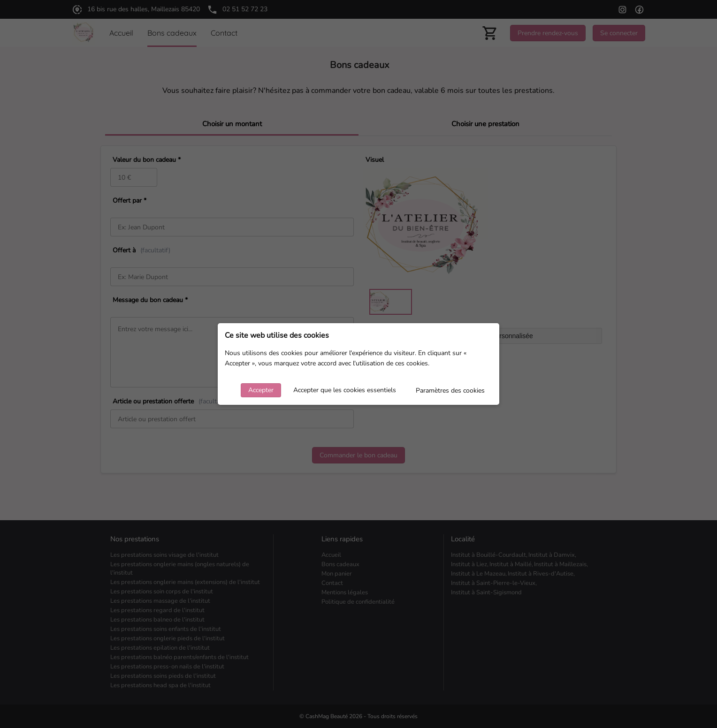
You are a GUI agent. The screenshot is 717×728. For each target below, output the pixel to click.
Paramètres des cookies (450, 391)
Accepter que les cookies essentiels (345, 390)
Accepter (261, 390)
